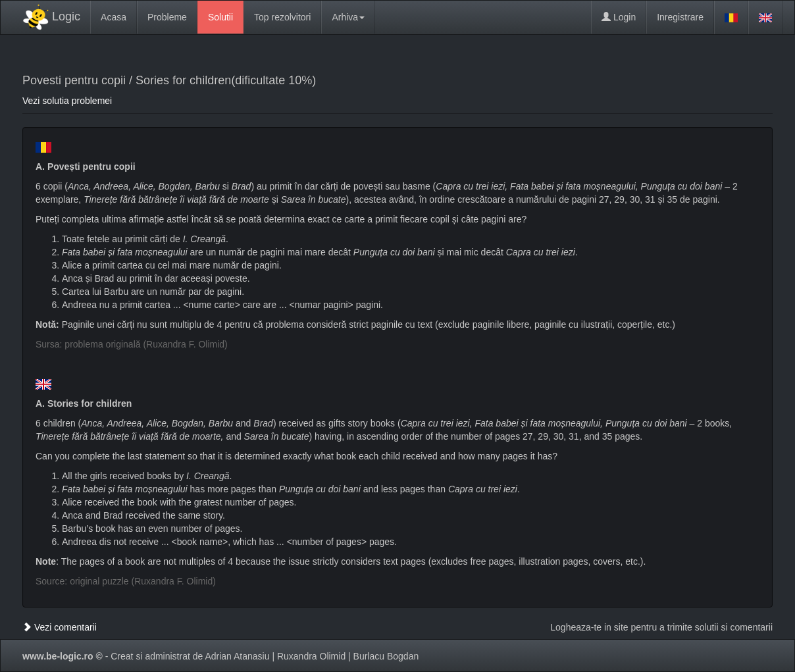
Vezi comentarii (60, 627)
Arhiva (348, 17)
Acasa (114, 17)
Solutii (220, 17)
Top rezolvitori (282, 17)
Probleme (167, 17)
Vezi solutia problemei (67, 101)
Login (619, 17)
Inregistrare (680, 17)
